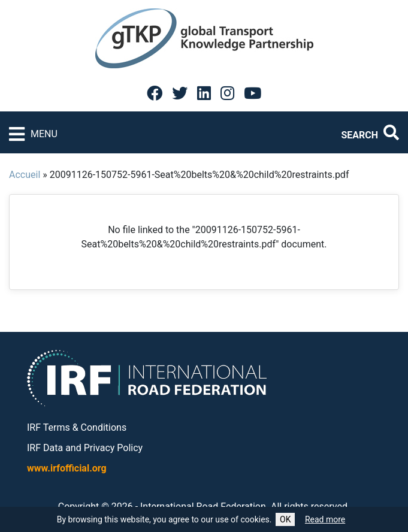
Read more (325, 519)
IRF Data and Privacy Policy (85, 448)
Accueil (25, 175)
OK (285, 519)
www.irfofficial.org (67, 468)
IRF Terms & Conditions (77, 427)
